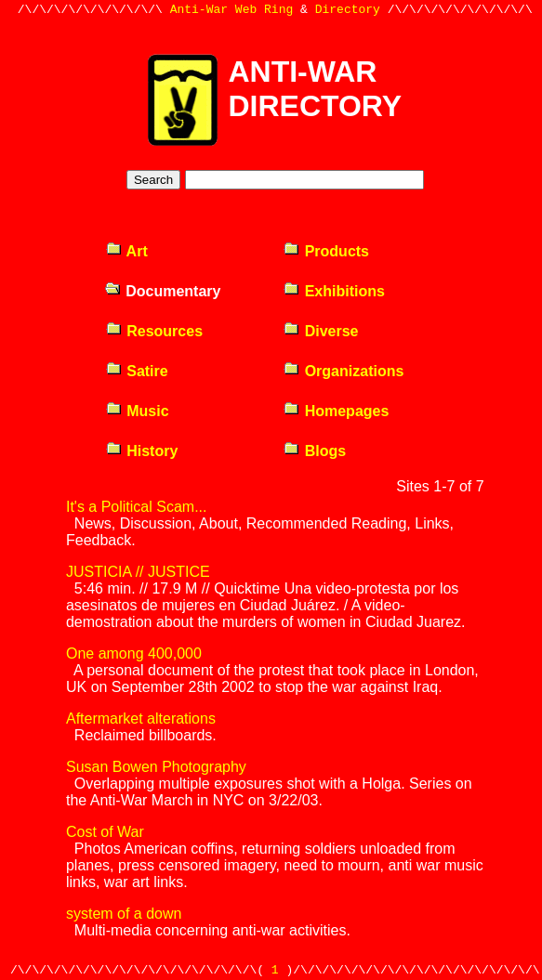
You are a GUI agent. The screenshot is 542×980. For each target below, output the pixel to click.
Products (326, 251)
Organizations (343, 371)
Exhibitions (334, 291)
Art (126, 251)
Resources (154, 331)
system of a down (124, 914)
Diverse (320, 331)
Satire (137, 371)
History (142, 451)
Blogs (314, 451)
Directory (348, 11)
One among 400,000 (134, 653)
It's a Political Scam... (137, 507)
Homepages (336, 411)
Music (137, 411)
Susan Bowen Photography (156, 767)
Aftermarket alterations (141, 719)
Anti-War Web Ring (232, 11)
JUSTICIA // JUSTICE (138, 572)
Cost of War (105, 832)
